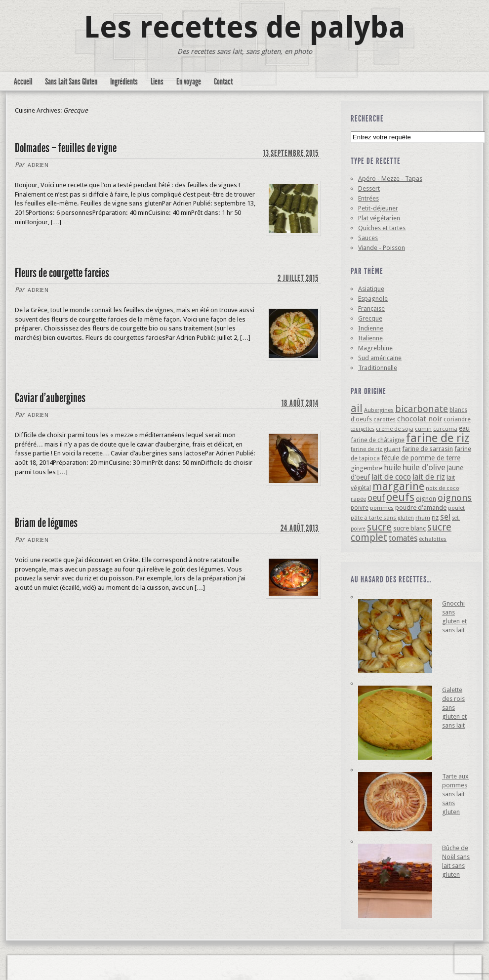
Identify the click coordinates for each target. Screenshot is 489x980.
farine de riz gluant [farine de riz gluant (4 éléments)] (376, 449)
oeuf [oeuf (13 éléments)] (376, 498)
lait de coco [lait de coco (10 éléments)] (391, 477)
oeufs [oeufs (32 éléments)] (400, 497)
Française (371, 308)
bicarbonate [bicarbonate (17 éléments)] (422, 409)
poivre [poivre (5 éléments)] (360, 508)
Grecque (370, 318)
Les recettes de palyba (245, 27)
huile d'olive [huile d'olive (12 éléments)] (424, 467)
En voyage (189, 82)
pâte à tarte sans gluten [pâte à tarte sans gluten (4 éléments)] (382, 518)
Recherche (367, 119)
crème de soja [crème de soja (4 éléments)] (395, 429)
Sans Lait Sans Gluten (71, 82)
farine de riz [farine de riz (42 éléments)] (438, 438)
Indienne (371, 328)
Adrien (38, 165)
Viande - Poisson (382, 248)
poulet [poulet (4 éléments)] (456, 508)
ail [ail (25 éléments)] (357, 408)
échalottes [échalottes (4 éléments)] (433, 539)
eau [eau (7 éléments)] (464, 428)
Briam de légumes (46, 523)
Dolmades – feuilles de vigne (66, 148)
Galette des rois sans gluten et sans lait (454, 708)
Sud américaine (380, 358)
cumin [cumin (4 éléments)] (423, 429)
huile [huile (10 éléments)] (392, 468)
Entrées (368, 198)
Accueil (23, 82)
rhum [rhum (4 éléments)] (423, 518)
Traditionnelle (378, 368)
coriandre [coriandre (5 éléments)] (457, 419)
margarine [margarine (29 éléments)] (398, 486)
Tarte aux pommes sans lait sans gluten (455, 794)
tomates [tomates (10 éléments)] (403, 538)
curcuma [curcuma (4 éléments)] (445, 429)
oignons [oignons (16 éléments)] (455, 498)
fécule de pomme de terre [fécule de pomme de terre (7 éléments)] (421, 458)
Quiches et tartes (382, 228)
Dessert (369, 188)
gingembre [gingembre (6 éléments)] (367, 468)
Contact (223, 82)
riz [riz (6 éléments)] (435, 517)
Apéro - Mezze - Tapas (390, 179)
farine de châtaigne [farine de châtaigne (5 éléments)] (378, 440)
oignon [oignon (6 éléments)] (426, 499)
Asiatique (371, 289)
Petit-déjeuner (378, 208)
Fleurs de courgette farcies (62, 273)
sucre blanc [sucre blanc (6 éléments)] (409, 528)
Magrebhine (375, 348)
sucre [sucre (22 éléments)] (379, 527)
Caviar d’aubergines (50, 398)
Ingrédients (124, 82)
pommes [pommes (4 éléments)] (382, 508)
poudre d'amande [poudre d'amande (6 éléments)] (421, 508)
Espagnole (373, 299)
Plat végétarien (379, 218)
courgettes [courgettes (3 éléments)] (363, 429)
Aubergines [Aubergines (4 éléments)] (379, 410)
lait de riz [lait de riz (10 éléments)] (429, 477)
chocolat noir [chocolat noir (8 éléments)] (420, 419)
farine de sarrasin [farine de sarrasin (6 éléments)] (428, 449)
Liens (157, 82)
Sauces (368, 238)
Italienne (370, 338)
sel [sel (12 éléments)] (445, 517)
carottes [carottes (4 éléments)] (385, 419)
